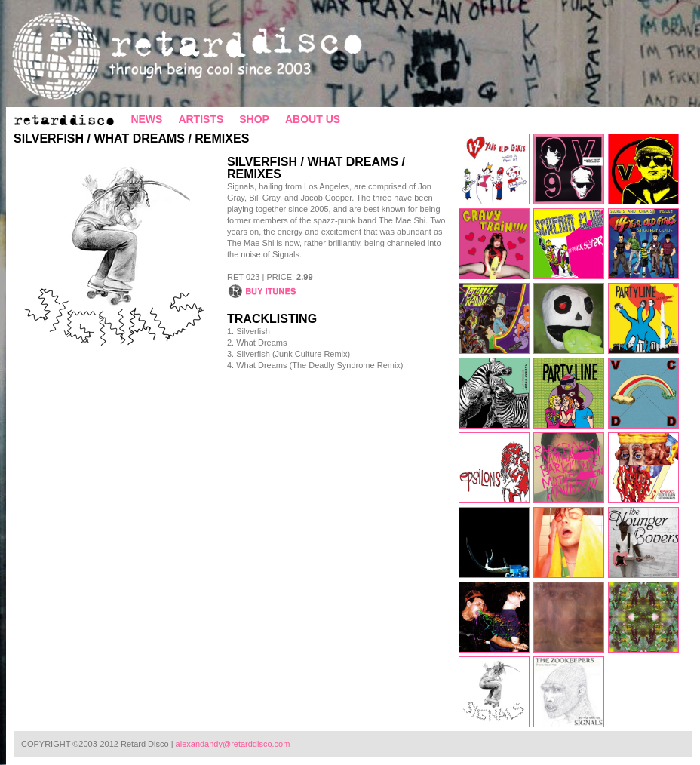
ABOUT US (313, 119)
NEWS (146, 119)
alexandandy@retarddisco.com (233, 744)
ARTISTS (201, 119)
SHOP (254, 119)
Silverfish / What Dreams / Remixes (131, 138)
